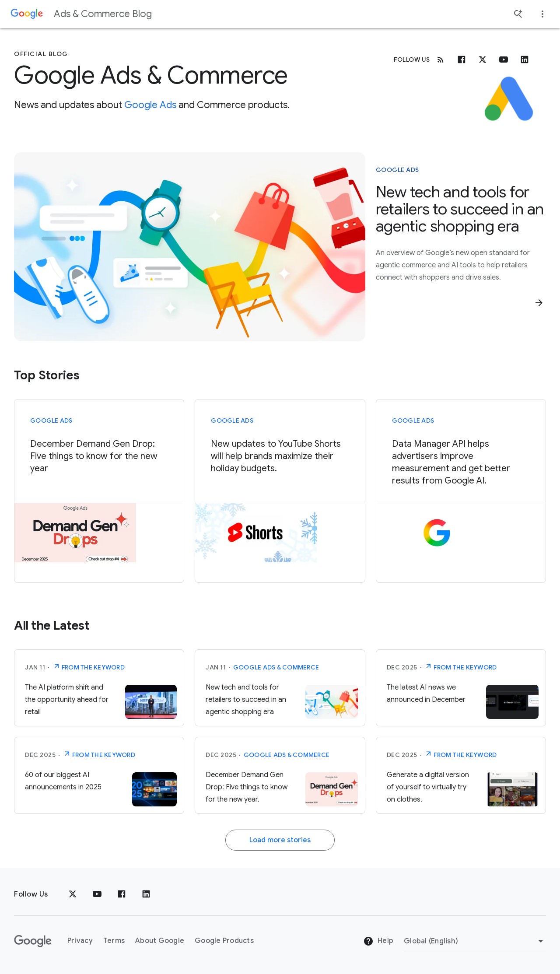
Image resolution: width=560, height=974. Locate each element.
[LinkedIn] (146, 894)
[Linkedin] (525, 60)
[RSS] (441, 60)
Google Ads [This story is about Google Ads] (397, 170)
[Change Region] (475, 941)
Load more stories (280, 840)
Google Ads (150, 105)
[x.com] (483, 60)
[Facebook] (462, 60)
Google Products (224, 941)
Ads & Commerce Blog (103, 14)
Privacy (80, 941)
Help (378, 941)
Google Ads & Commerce (276, 667)
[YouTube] (97, 894)
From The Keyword (89, 666)
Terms (114, 941)
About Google (160, 941)
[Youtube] (504, 60)
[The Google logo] (33, 941)
